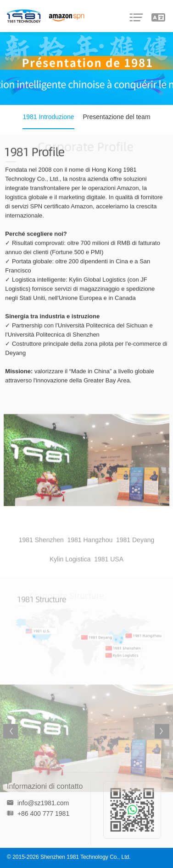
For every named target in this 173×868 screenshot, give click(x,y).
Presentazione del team (116, 117)
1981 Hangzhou (90, 548)
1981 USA (109, 568)
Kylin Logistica (70, 568)
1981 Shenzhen (41, 548)
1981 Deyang (135, 548)
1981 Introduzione (48, 117)
